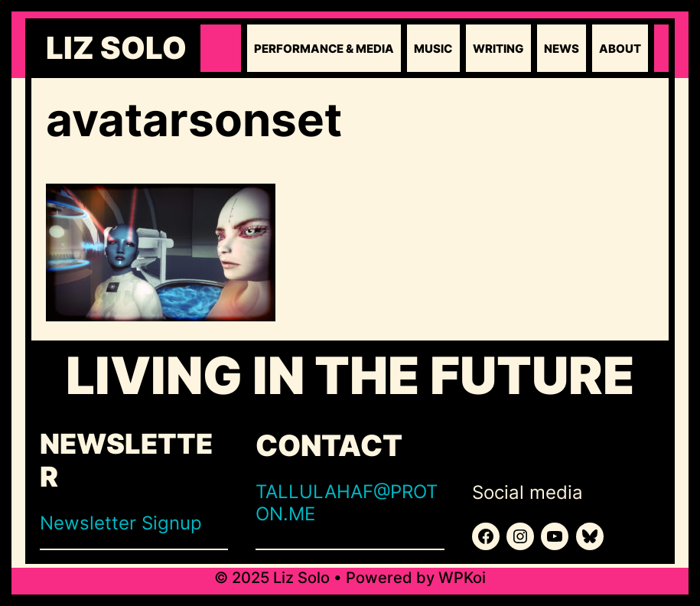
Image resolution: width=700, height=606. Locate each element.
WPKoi (462, 578)
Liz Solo (116, 48)
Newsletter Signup (121, 523)
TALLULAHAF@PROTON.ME (347, 503)
